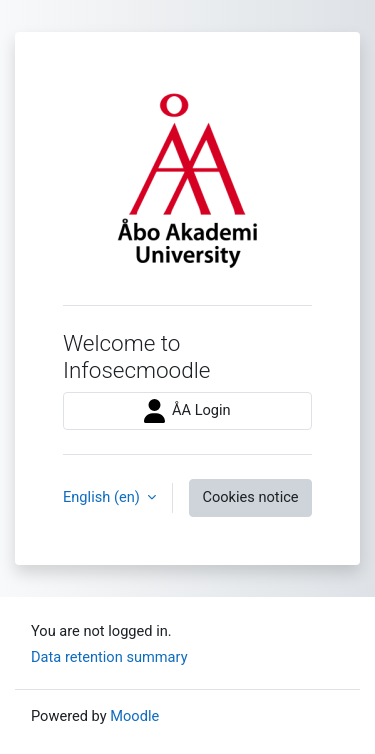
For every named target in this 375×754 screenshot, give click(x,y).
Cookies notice (250, 497)
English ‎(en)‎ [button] (103, 497)
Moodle (134, 716)
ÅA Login (187, 411)
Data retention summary (109, 657)
